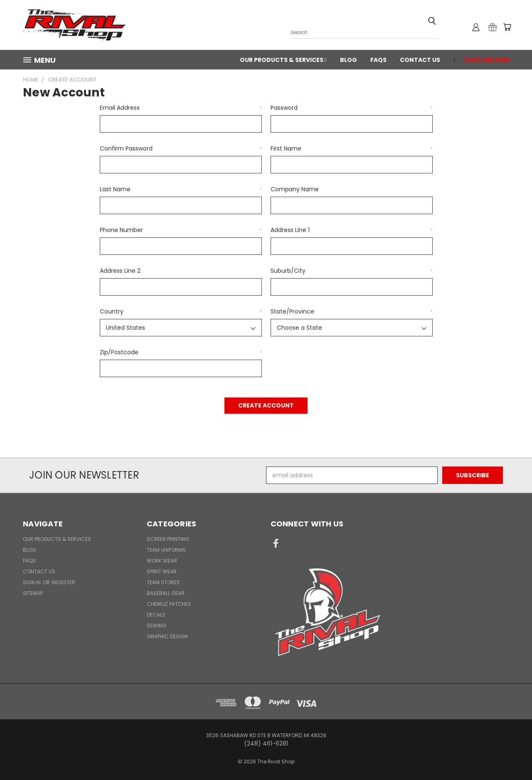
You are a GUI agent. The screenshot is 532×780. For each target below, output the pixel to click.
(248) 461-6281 (486, 60)
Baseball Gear (166, 593)
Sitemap (33, 593)
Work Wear (162, 561)
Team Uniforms (166, 550)
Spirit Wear (162, 571)
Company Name (295, 189)
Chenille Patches (169, 604)
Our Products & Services (283, 60)
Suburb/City (352, 271)
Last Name (181, 189)
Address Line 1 (352, 230)
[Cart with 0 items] (507, 27)
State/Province (352, 311)
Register (64, 582)
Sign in (32, 582)
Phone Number (181, 230)
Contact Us (420, 60)
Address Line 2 (120, 271)
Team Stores (163, 582)
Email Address (181, 108)
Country (181, 311)
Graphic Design (167, 636)
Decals (156, 615)
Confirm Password (181, 148)
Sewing (156, 626)
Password (352, 108)
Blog (349, 60)
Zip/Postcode (181, 352)
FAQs (378, 60)
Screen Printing (168, 539)
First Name (352, 148)
